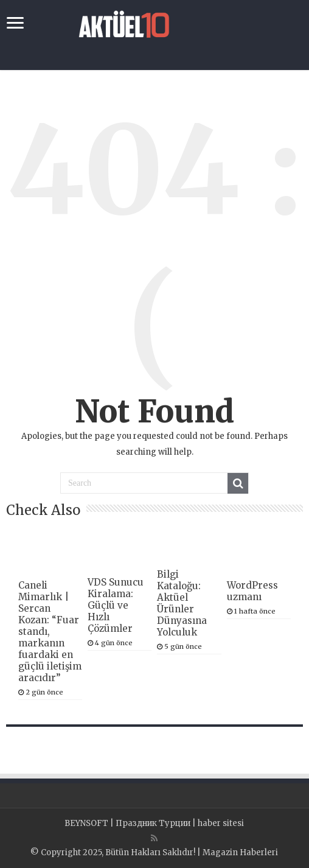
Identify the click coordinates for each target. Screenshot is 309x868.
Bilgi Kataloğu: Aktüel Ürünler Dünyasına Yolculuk (182, 603)
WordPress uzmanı (252, 591)
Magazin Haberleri (240, 852)
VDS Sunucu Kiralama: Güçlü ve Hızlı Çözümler (116, 605)
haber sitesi (221, 823)
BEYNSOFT (86, 823)
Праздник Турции (153, 823)
